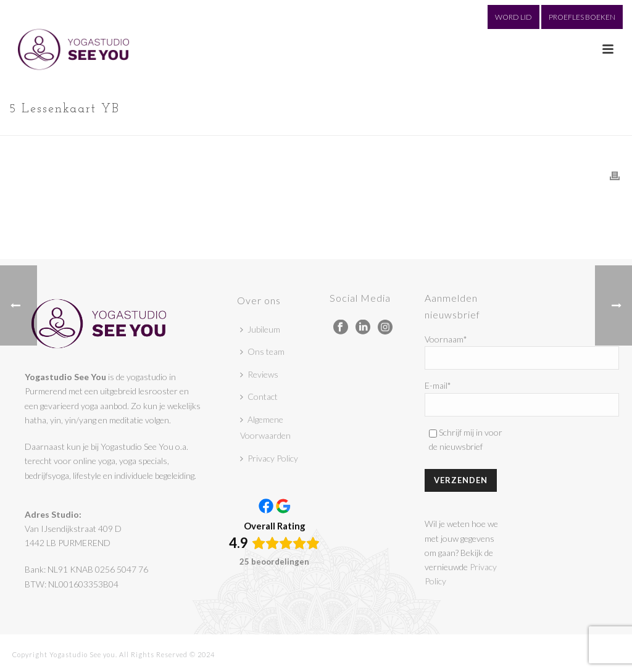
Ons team (262, 351)
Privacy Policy (269, 458)
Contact (259, 396)
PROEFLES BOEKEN (582, 17)
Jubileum (260, 329)
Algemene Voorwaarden (265, 428)
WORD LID (513, 17)
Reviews (259, 374)
